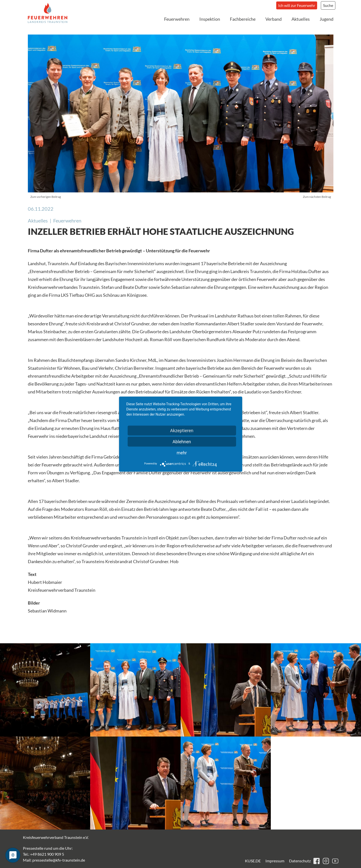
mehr (182, 452)
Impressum (275, 861)
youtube (335, 861)
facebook (317, 861)
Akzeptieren (182, 430)
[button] (45, 690)
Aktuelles (301, 19)
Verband (274, 19)
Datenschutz (300, 861)
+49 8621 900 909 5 (47, 854)
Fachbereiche (243, 19)
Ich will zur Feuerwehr (297, 5)
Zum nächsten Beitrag (317, 197)
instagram (326, 861)
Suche (328, 5)
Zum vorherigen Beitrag (46, 197)
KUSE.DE (253, 861)
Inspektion (210, 19)
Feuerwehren (177, 19)
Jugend (327, 19)
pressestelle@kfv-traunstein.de (59, 860)
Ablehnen (182, 441)
